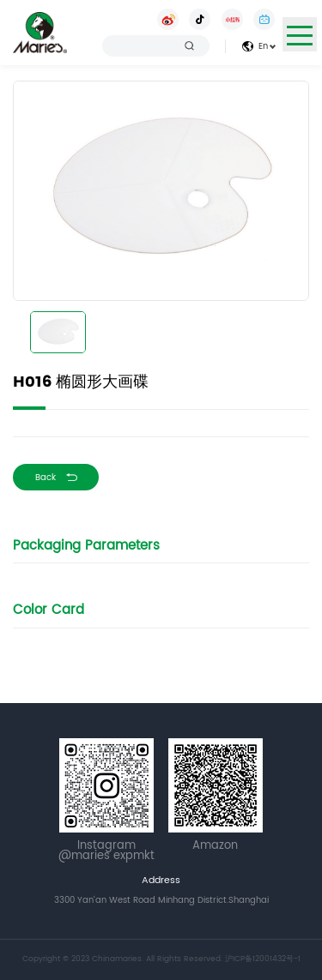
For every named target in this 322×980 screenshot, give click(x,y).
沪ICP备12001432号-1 (263, 959)
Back (46, 478)
